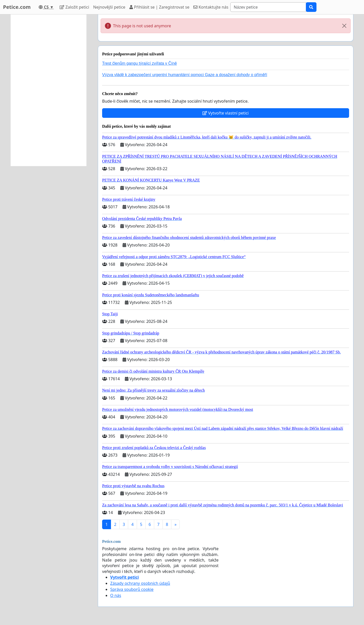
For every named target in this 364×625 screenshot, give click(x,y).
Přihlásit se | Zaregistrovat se (159, 7)
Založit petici (74, 7)
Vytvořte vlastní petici (226, 113)
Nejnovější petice (109, 7)
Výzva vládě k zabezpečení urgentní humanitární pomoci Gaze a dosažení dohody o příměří (185, 75)
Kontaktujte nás (211, 7)
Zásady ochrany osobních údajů (140, 583)
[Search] (268, 7)
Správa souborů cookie (132, 589)
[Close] (344, 26)
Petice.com (17, 7)
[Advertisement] (49, 90)
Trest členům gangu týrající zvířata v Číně (140, 63)
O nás (116, 595)
